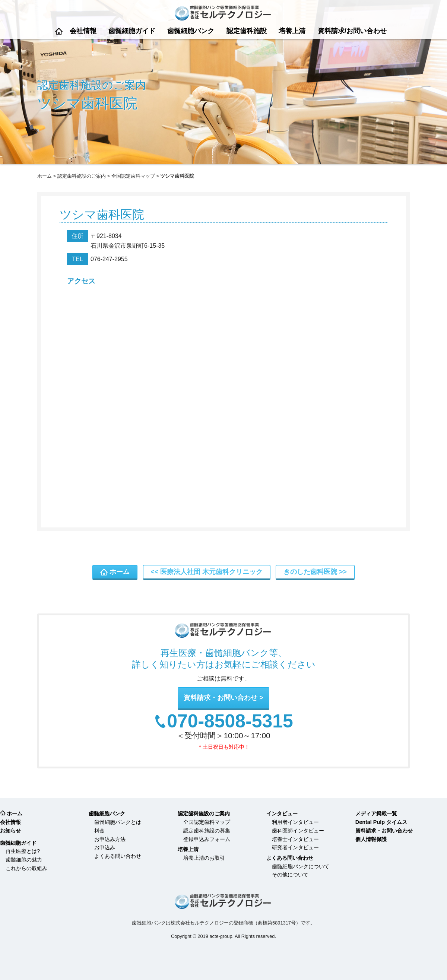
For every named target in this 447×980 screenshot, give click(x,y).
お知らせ (10, 831)
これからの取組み (26, 868)
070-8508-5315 (230, 721)
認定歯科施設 (247, 31)
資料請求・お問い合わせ (221, 698)
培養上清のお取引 (204, 858)
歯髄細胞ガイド (132, 31)
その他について (290, 875)
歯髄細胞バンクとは (118, 822)
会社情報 (83, 31)
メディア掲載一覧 (376, 814)
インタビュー (282, 814)
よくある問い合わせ (118, 856)
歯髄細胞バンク (191, 31)
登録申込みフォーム (207, 839)
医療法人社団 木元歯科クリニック (211, 572)
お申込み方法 (110, 839)
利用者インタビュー (295, 822)
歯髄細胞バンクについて (301, 866)
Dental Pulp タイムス (381, 822)
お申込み (105, 847)
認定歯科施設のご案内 (82, 176)
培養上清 (292, 31)
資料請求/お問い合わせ (352, 31)
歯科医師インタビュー (298, 831)
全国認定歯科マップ (133, 176)
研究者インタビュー (295, 847)
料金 (99, 831)
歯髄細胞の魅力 (24, 860)
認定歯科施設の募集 (207, 831)
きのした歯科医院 (310, 572)
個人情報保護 (371, 839)
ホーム (59, 31)
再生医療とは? (23, 851)
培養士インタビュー (295, 839)
